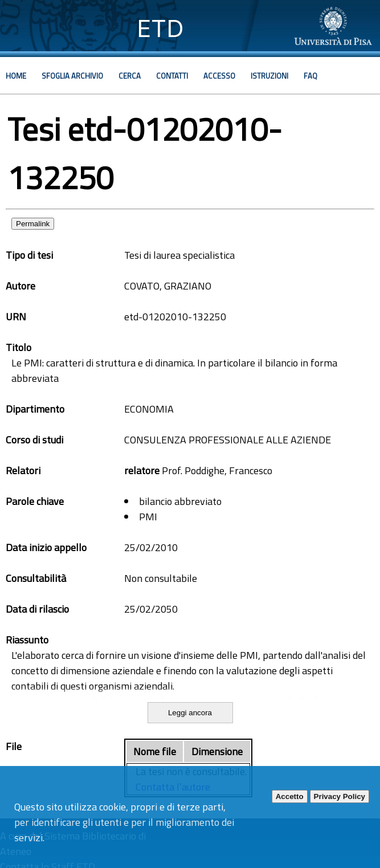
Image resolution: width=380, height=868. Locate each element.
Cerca (130, 76)
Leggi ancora (190, 713)
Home (16, 76)
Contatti (172, 76)
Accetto (290, 796)
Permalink (33, 224)
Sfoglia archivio (72, 76)
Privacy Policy (340, 796)
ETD (160, 28)
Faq (310, 76)
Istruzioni (269, 76)
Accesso (219, 76)
